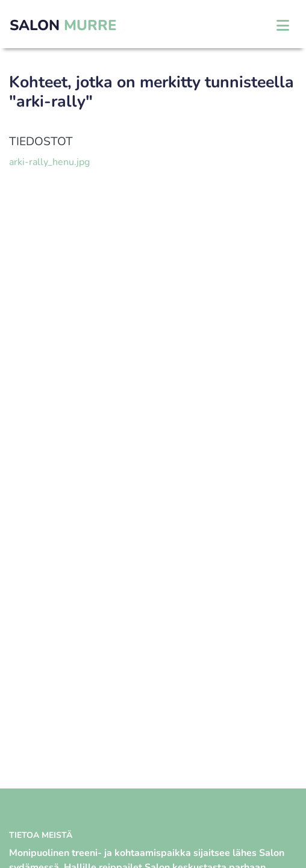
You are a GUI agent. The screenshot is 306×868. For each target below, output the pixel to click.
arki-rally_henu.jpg (49, 162)
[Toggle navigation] (283, 26)
